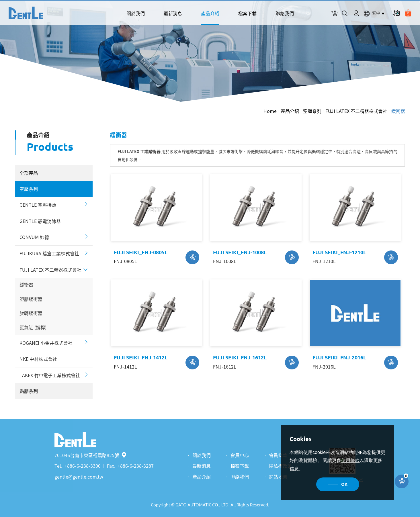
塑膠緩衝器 (31, 299)
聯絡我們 (285, 13)
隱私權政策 (280, 466)
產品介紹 (210, 13)
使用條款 (350, 460)
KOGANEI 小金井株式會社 (46, 343)
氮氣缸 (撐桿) (33, 327)
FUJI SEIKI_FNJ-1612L (240, 357)
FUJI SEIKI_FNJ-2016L (339, 357)
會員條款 (278, 455)
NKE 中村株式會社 (38, 359)
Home (270, 111)
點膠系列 (29, 391)
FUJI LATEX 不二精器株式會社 (356, 111)
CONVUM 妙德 (34, 237)
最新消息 (173, 13)
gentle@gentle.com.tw (79, 477)
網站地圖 (278, 477)
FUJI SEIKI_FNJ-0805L (141, 252)
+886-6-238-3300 (83, 466)
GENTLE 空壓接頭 (38, 205)
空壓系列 (312, 111)
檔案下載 (247, 13)
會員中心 (240, 455)
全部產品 (29, 173)
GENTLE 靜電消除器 (40, 221)
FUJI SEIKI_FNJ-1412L (141, 357)
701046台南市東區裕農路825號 (90, 455)
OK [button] (344, 484)
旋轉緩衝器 (31, 313)
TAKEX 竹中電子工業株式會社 (50, 375)
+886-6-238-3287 (136, 466)
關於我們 (136, 13)
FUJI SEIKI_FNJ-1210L (339, 252)
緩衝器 (398, 111)
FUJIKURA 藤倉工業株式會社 (49, 253)
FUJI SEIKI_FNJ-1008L (240, 252)
